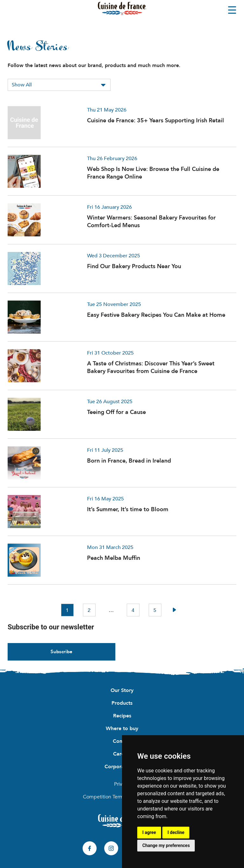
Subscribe (61, 652)
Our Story (122, 690)
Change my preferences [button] (166, 845)
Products (122, 703)
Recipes (122, 716)
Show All (22, 85)
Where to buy (122, 729)
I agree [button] (149, 832)
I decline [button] (176, 832)
